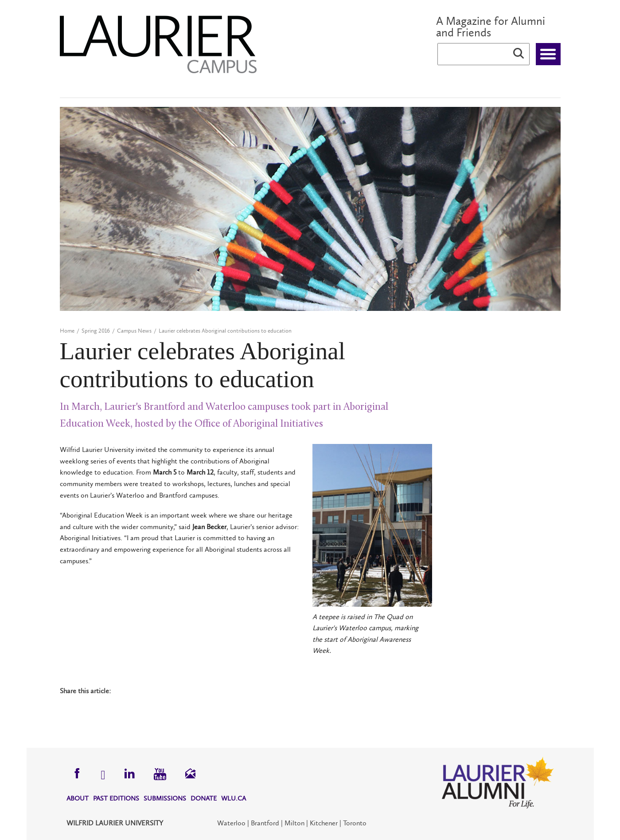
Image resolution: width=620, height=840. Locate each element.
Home (67, 331)
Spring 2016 (96, 331)
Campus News (134, 331)
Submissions (165, 798)
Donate (204, 798)
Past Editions (116, 798)
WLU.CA (234, 798)
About (78, 798)
